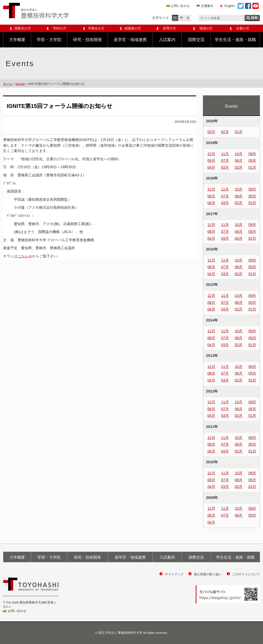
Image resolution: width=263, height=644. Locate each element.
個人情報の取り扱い (208, 574)
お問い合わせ (180, 6)
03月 (211, 132)
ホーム (8, 84)
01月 (239, 132)
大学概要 (17, 40)
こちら (23, 256)
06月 (239, 160)
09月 (252, 154)
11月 (225, 154)
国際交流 (196, 40)
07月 (225, 160)
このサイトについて (246, 574)
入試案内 (167, 40)
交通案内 (207, 6)
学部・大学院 (49, 40)
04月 (211, 167)
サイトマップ (174, 574)
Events (20, 84)
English (229, 6)
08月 (211, 160)
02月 (225, 132)
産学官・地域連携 (130, 40)
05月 (252, 160)
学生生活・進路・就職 (235, 40)
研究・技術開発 (88, 40)
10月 (239, 154)
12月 (211, 154)
